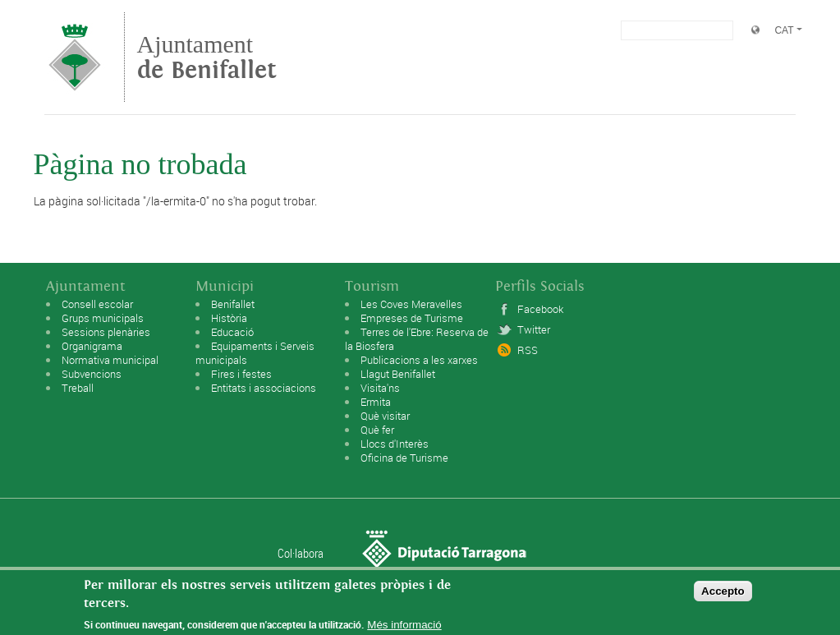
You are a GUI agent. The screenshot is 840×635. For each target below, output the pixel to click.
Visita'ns (380, 388)
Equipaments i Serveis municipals (255, 353)
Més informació (404, 629)
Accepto (723, 594)
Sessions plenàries (106, 332)
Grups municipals (103, 318)
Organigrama (92, 346)
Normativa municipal (110, 360)
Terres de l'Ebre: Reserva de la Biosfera (417, 339)
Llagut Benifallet (398, 374)
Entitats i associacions (264, 388)
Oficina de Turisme (404, 458)
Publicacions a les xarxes (419, 360)
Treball (78, 388)
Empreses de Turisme (412, 318)
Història (229, 318)
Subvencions (92, 374)
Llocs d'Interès (395, 444)
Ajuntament (207, 57)
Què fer (377, 430)
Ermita (376, 402)
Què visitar (385, 416)
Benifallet (233, 304)
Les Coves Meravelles (411, 304)
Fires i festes (241, 374)
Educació (232, 332)
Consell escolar (97, 304)
